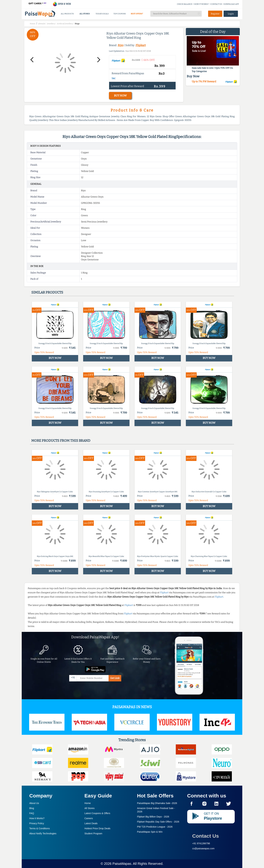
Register (215, 14)
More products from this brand (61, 441)
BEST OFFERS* (137, 14)
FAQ (32, 813)
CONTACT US (216, 4)
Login (231, 14)
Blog (32, 808)
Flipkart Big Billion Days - (153, 817)
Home (88, 803)
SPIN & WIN (62, 4)
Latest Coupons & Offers (97, 813)
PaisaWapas (122, 864)
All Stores (90, 808)
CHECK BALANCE (185, 4)
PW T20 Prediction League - (155, 827)
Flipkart (141, 45)
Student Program (93, 833)
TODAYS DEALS (102, 14)
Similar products (47, 292)
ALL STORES (85, 14)
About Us (34, 803)
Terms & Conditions (39, 828)
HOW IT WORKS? (202, 4)
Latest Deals (91, 823)
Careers (89, 818)
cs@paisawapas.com (203, 848)
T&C (114, 78)
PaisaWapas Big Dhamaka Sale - (157, 803)
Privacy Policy (37, 823)
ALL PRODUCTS (67, 14)
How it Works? (37, 818)
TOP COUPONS (120, 14)
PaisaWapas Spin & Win (150, 832)
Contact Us (206, 836)
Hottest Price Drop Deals (97, 828)
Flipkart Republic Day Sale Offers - (158, 822)
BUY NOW (120, 96)
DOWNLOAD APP (231, 4)
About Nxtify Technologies (43, 833)
